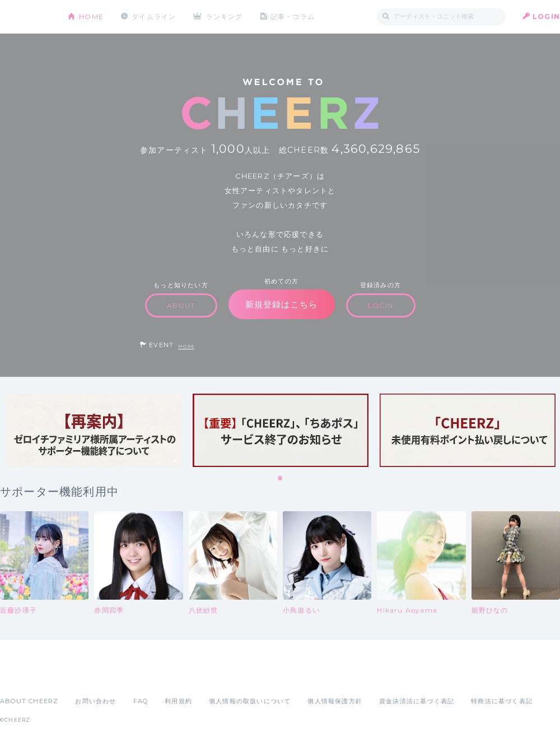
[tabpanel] (94, 430)
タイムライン (154, 17)
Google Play (85, 676)
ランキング (225, 17)
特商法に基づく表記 (502, 701)
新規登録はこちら (282, 304)
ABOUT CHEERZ (29, 701)
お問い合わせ (95, 701)
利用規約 (178, 701)
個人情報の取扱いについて (250, 701)
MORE (186, 346)
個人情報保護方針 (335, 701)
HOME (91, 17)
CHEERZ (25, 17)
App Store (26, 676)
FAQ (141, 701)
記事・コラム (293, 17)
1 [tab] (281, 479)
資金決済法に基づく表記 (417, 701)
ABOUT (181, 305)
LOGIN (546, 17)
